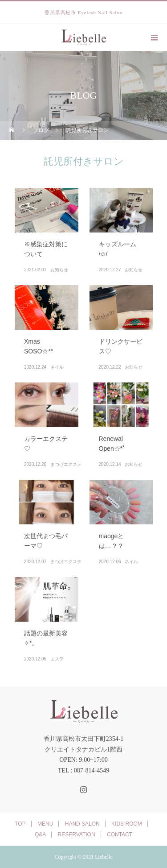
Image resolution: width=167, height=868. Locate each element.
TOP (20, 824)
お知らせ (59, 270)
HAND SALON (82, 824)
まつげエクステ (66, 464)
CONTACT (120, 835)
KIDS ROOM (127, 824)
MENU (45, 824)
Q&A (40, 835)
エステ (57, 659)
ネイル (57, 367)
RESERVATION (77, 835)
